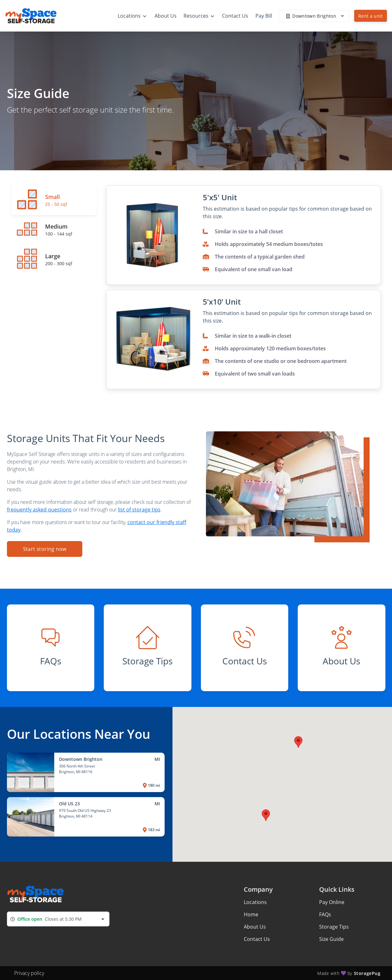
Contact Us (257, 939)
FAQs (325, 914)
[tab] (54, 200)
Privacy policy (29, 973)
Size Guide (331, 939)
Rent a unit (371, 16)
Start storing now (44, 549)
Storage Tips (334, 927)
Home (251, 914)
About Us (255, 927)
